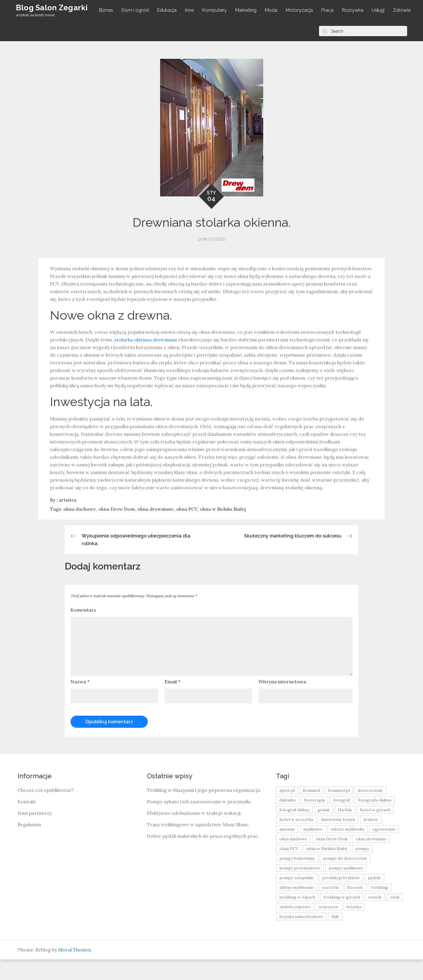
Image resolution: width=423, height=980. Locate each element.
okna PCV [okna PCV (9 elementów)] (289, 869)
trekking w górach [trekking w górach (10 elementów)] (342, 918)
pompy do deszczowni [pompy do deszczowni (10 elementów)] (345, 879)
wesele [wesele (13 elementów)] (375, 918)
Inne (190, 10)
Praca (328, 10)
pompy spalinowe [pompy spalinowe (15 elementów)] (346, 889)
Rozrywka (354, 10)
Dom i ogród (136, 10)
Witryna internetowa (282, 702)
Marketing (247, 10)
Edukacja (168, 10)
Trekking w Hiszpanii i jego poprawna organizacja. (204, 811)
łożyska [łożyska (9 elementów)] (354, 927)
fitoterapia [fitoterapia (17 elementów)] (314, 821)
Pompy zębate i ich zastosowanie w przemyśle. (199, 822)
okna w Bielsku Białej (223, 530)
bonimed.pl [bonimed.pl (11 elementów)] (339, 811)
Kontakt (27, 822)
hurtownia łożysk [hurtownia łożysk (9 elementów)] (338, 840)
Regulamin (29, 845)
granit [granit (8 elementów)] (324, 830)
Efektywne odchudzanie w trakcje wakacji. (194, 834)
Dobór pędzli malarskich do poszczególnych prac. (203, 857)
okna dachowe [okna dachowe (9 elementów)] (293, 859)
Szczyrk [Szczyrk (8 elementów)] (355, 908)
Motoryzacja (300, 10)
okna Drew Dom (117, 530)
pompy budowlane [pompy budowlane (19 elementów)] (297, 879)
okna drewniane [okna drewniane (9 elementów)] (371, 859)
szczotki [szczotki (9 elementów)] (331, 908)
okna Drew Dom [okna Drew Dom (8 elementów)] (331, 859)
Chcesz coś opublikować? (46, 811)
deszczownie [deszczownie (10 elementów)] (370, 811)
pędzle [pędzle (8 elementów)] (374, 898)
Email (172, 702)
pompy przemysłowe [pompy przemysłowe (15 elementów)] (300, 889)
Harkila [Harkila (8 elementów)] (345, 830)
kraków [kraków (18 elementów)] (371, 840)
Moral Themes (74, 970)
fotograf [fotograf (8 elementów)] (341, 821)
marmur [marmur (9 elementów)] (287, 850)
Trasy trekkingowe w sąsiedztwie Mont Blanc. (198, 845)
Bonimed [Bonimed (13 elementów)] (311, 811)
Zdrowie (109, 31)
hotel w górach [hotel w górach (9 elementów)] (375, 830)
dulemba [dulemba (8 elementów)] (287, 821)
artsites (68, 520)
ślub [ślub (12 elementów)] (335, 937)
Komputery (216, 10)
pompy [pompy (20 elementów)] (362, 869)
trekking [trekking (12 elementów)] (380, 908)
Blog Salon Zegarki (38, 18)
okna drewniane (156, 530)
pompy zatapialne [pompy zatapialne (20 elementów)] (297, 898)
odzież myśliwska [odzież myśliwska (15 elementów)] (348, 850)
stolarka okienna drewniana (146, 360)
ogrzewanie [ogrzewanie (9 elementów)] (384, 850)
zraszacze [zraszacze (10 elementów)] (329, 927)
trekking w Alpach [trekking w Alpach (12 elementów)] (297, 918)
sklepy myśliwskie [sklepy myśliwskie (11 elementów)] (297, 908)
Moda (272, 10)
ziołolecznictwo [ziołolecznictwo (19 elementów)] (295, 927)
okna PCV (187, 530)
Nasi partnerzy (35, 834)
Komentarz (83, 630)
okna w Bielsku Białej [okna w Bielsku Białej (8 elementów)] (327, 869)
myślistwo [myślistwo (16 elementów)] (313, 850)
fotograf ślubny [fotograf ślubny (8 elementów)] (294, 830)
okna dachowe (80, 530)
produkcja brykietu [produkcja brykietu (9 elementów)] (341, 898)
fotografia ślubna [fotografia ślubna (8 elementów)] (375, 821)
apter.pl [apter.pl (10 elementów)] (287, 811)
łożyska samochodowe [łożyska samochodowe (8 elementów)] (301, 937)
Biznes (107, 10)
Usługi (379, 10)
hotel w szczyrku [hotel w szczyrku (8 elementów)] (296, 840)
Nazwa (80, 702)
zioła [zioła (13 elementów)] (395, 918)
